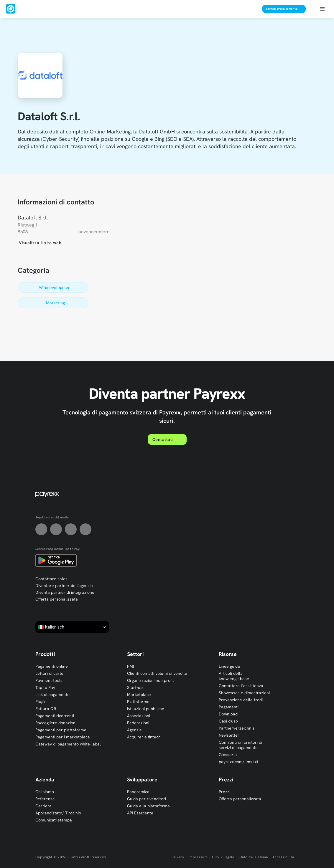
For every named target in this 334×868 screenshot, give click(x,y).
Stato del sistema (253, 857)
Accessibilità (283, 857)
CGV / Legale (223, 857)
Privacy (178, 857)
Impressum (198, 857)
